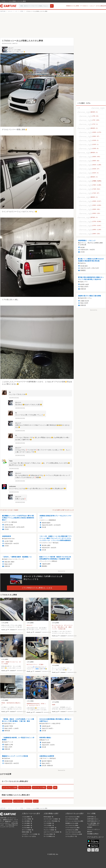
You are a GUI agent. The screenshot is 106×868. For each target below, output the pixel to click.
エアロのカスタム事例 (72, 830)
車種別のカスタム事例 (73, 6)
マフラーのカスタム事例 (72, 828)
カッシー (11, 48)
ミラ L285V (5, 659)
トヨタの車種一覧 (27, 817)
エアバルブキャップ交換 (10, 788)
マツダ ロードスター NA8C (9, 510)
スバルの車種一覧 (27, 825)
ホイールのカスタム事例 (72, 817)
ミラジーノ (28, 801)
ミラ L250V (5, 700)
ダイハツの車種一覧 (28, 830)
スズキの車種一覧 (27, 828)
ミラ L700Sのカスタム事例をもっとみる (37, 588)
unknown (13, 486)
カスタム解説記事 (101, 6)
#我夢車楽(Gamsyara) (33, 704)
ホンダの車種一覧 (27, 821)
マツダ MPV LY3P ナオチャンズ (63, 510)
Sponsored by (62, 571)
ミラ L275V (55, 665)
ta (10, 392)
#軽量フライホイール (12, 662)
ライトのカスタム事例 (72, 825)
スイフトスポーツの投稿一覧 (52, 819)
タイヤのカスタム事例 (72, 819)
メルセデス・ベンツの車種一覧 (31, 834)
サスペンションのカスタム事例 (74, 821)
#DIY (3, 662)
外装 (55, 788)
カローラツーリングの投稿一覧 (53, 832)
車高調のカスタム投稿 (72, 823)
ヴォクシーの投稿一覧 (50, 830)
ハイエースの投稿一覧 (50, 828)
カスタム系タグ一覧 (71, 836)
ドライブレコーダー (25, 788)
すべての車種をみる (49, 836)
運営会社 (90, 832)
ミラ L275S (5, 623)
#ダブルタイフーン (32, 664)
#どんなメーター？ (35, 705)
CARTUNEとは (92, 817)
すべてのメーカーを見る (29, 836)
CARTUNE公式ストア (93, 821)
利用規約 (90, 827)
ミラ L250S (30, 623)
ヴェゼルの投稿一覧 (49, 834)
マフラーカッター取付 (39, 788)
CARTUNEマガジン (93, 819)
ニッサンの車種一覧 (28, 819)
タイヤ (50, 788)
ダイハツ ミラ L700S (15, 50)
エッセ (36, 801)
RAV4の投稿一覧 (49, 817)
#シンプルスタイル (57, 625)
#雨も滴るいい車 (62, 627)
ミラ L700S (30, 701)
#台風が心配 (62, 629)
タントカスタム (7, 801)
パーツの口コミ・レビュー (87, 6)
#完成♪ (3, 703)
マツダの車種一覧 (27, 823)
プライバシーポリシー (94, 829)
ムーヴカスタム (18, 801)
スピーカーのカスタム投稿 (73, 832)
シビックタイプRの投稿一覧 (52, 821)
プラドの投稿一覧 (49, 825)
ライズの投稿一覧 (49, 823)
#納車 (54, 705)
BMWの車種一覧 (27, 832)
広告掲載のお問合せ (93, 834)
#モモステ (30, 625)
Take (11, 461)
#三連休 (41, 664)
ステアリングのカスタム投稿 (74, 834)
